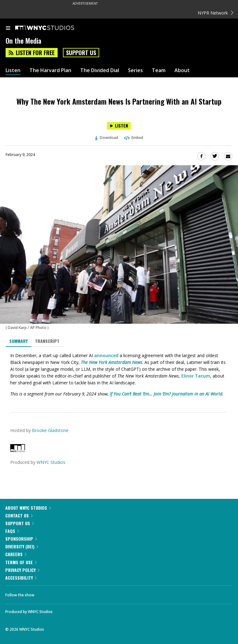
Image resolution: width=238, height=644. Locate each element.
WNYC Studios (51, 462)
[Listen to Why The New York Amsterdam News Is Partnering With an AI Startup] (119, 126)
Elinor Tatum (196, 376)
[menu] (8, 28)
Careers (16, 554)
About (182, 70)
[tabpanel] (119, 375)
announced (106, 355)
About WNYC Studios (28, 508)
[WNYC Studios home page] (52, 28)
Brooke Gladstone (50, 430)
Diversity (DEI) (22, 546)
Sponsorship (21, 539)
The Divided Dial (100, 70)
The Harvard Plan (50, 70)
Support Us (81, 53)
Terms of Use (21, 562)
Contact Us (19, 515)
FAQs (12, 531)
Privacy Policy (22, 570)
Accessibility (21, 578)
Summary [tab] (18, 341)
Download (107, 138)
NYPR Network (216, 13)
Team (159, 70)
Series (135, 70)
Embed (133, 138)
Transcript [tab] (47, 341)
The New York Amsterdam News (112, 362)
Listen (13, 70)
